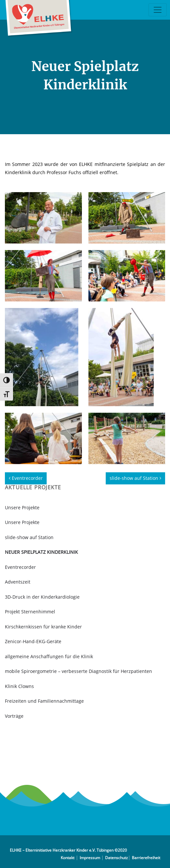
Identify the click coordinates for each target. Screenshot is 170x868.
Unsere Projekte (22, 507)
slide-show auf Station (135, 478)
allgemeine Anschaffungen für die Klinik (49, 656)
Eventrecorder (26, 478)
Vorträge (14, 716)
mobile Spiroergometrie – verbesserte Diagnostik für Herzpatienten (78, 671)
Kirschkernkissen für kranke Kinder (43, 627)
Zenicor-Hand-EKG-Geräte (33, 641)
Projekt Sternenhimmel (30, 612)
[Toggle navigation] (158, 10)
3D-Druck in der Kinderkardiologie (42, 597)
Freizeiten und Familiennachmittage (44, 701)
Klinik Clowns (19, 686)
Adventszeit (18, 582)
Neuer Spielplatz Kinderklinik (41, 552)
